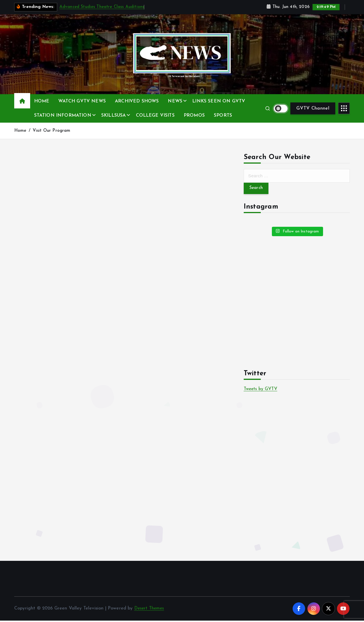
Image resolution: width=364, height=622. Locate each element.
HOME (42, 101)
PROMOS (194, 116)
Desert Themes (150, 610)
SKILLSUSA (113, 116)
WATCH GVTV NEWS (82, 101)
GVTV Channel (313, 108)
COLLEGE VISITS (155, 116)
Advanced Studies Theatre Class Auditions (102, 7)
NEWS (175, 101)
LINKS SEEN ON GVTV (219, 101)
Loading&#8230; (122, 224)
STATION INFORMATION (63, 116)
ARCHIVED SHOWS (137, 101)
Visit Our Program (52, 131)
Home (20, 131)
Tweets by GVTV (262, 390)
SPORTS (223, 116)
